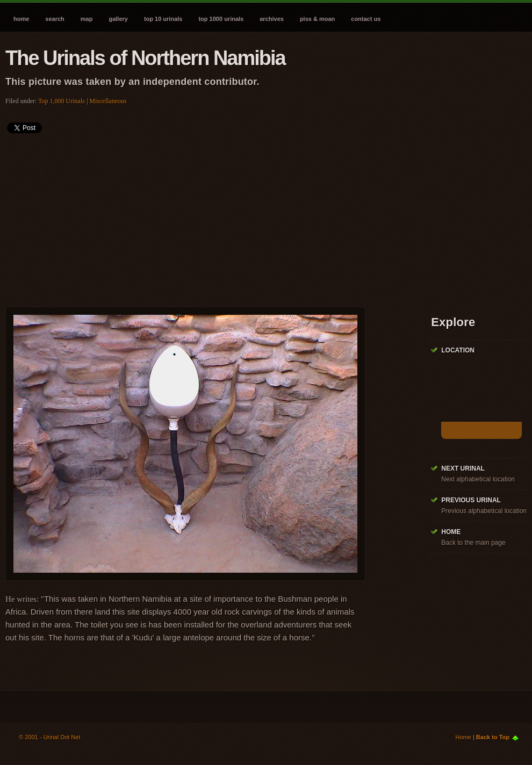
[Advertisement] (141, 216)
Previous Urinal (471, 500)
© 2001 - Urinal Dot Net (50, 737)
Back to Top (493, 737)
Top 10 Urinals (163, 19)
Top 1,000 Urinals (62, 101)
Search (55, 19)
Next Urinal (463, 468)
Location (458, 350)
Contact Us (366, 19)
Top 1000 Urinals (221, 19)
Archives (272, 19)
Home (21, 19)
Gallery (118, 19)
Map (87, 19)
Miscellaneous (108, 101)
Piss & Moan (317, 19)
